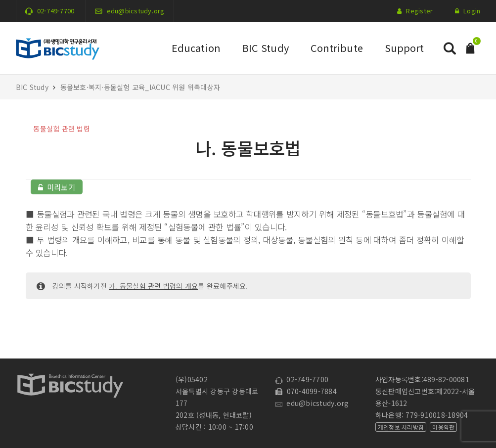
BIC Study (266, 48)
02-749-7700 (56, 11)
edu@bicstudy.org (136, 11)
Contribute (337, 48)
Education (196, 48)
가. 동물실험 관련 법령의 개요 (153, 286)
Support (405, 48)
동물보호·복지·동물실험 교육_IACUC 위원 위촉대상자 (140, 87)
